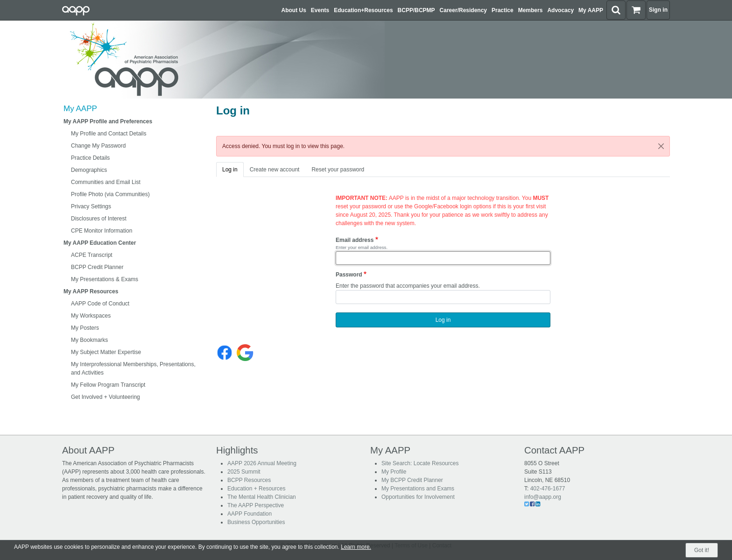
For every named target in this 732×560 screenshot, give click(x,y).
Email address (355, 240)
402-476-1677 (548, 489)
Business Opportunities (256, 522)
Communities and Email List (106, 182)
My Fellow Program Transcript (108, 385)
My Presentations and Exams (418, 489)
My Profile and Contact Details (109, 134)
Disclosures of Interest (99, 219)
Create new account (275, 170)
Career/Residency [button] (463, 10)
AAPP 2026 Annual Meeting (262, 463)
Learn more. (356, 547)
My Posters (85, 328)
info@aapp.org (543, 497)
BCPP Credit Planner (97, 267)
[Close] (661, 146)
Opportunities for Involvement (418, 497)
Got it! (702, 550)
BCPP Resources (249, 480)
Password (349, 275)
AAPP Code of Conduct (100, 304)
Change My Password (98, 146)
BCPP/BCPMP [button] (416, 10)
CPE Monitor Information (102, 231)
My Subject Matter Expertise (106, 352)
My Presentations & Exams (105, 279)
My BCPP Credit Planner (412, 480)
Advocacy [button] (560, 10)
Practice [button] (503, 10)
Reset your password (338, 170)
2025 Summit (244, 472)
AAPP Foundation (250, 514)
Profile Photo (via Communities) (110, 194)
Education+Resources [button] (363, 10)
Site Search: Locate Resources (420, 463)
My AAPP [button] (591, 10)
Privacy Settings (91, 206)
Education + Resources (256, 489)
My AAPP (80, 109)
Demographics (89, 170)
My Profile (394, 472)
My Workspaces (91, 316)
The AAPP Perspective (256, 505)
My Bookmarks (89, 340)
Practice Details (90, 158)
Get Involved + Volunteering (106, 397)
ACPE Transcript (92, 255)
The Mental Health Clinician (262, 497)
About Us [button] (294, 10)
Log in (230, 170)
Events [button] (320, 10)
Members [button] (531, 10)
